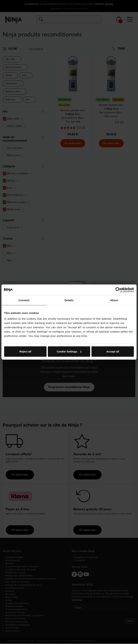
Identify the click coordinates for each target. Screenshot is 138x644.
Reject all (25, 351)
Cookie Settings (69, 351)
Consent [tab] (24, 300)
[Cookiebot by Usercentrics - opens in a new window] (118, 290)
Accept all (113, 351)
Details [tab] (69, 300)
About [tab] (114, 300)
